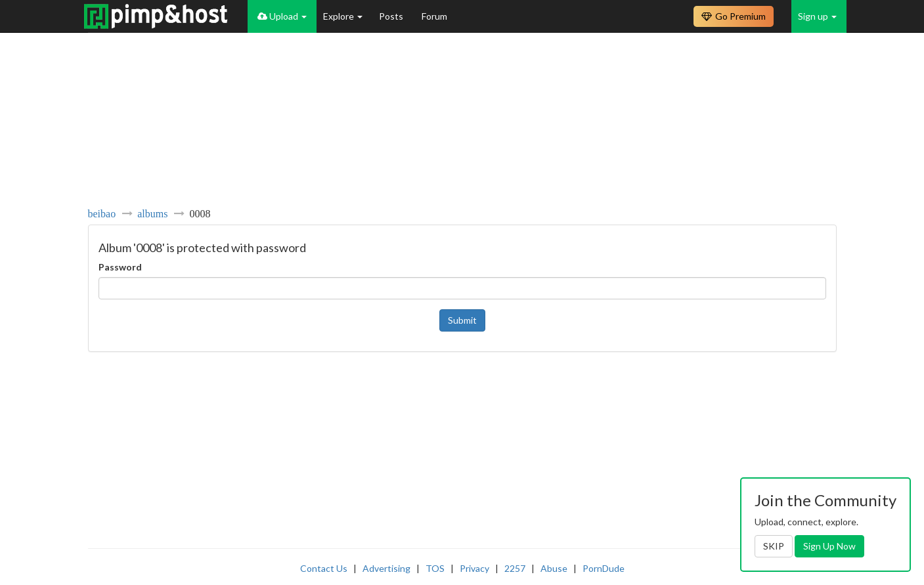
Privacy (474, 568)
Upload (282, 16)
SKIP (774, 546)
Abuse (554, 568)
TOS (435, 568)
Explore (343, 16)
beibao (102, 213)
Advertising (386, 568)
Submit (462, 320)
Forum (434, 16)
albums (152, 213)
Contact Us (324, 568)
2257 (515, 568)
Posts (392, 16)
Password (120, 267)
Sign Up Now (829, 546)
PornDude (604, 568)
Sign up (817, 16)
